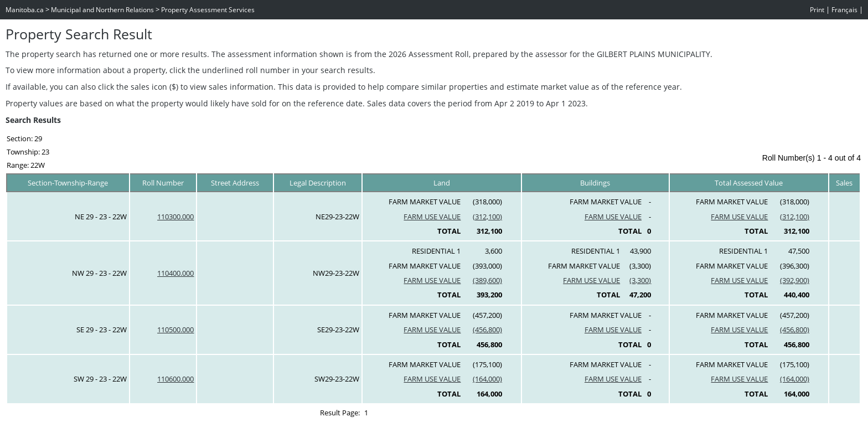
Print (817, 10)
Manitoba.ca (25, 10)
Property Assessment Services (208, 10)
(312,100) (487, 217)
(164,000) (487, 379)
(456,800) (487, 330)
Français (844, 10)
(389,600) (487, 280)
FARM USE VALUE (432, 217)
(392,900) (795, 280)
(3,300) (640, 280)
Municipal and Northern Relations (102, 10)
